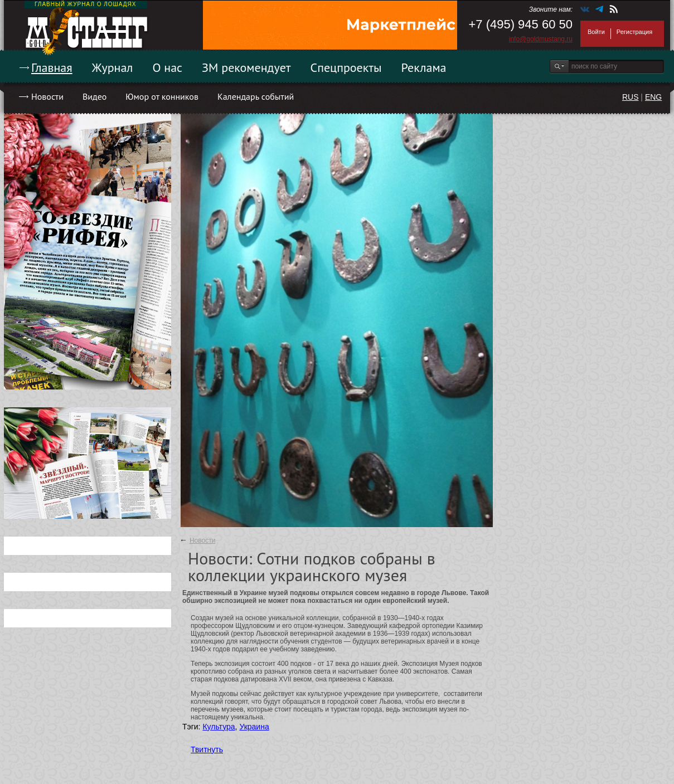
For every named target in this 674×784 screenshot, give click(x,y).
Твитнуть (207, 749)
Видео (94, 96)
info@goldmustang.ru (541, 39)
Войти (596, 32)
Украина (254, 727)
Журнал (113, 67)
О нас (167, 67)
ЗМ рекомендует (246, 67)
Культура (219, 727)
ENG (653, 97)
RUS (631, 97)
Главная (52, 67)
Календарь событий (256, 96)
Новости (47, 96)
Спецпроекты (346, 67)
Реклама (424, 67)
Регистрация (634, 32)
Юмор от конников (162, 96)
